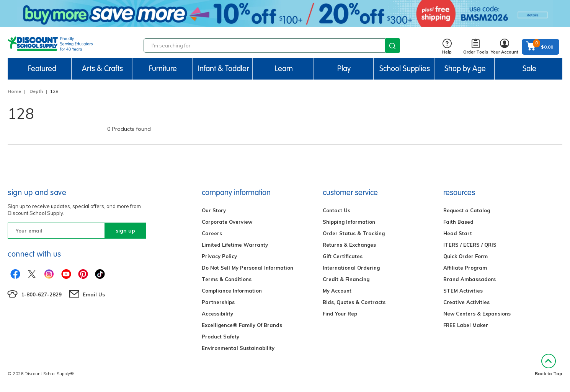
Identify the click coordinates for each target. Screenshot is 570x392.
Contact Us (336, 210)
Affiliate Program (465, 268)
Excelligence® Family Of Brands (242, 325)
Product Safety (220, 337)
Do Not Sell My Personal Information (247, 268)
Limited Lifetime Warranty (235, 245)
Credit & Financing (346, 279)
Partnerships (218, 302)
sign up (125, 231)
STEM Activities (463, 291)
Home (14, 91)
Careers (212, 233)
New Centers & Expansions (477, 314)
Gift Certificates (343, 256)
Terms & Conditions (227, 279)
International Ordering (351, 268)
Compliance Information (232, 291)
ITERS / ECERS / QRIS (470, 245)
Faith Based (458, 222)
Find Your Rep (340, 314)
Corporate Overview (227, 222)
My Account (337, 291)
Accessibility (217, 314)
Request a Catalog (467, 210)
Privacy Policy (219, 256)
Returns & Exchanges (349, 245)
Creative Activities (466, 302)
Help (447, 47)
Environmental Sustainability (238, 348)
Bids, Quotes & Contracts (354, 302)
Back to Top (549, 365)
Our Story (214, 210)
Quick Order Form (465, 256)
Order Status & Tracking (354, 233)
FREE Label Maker (466, 325)
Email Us (94, 294)
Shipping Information (349, 222)
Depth (36, 91)
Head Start (458, 233)
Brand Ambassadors (470, 279)
